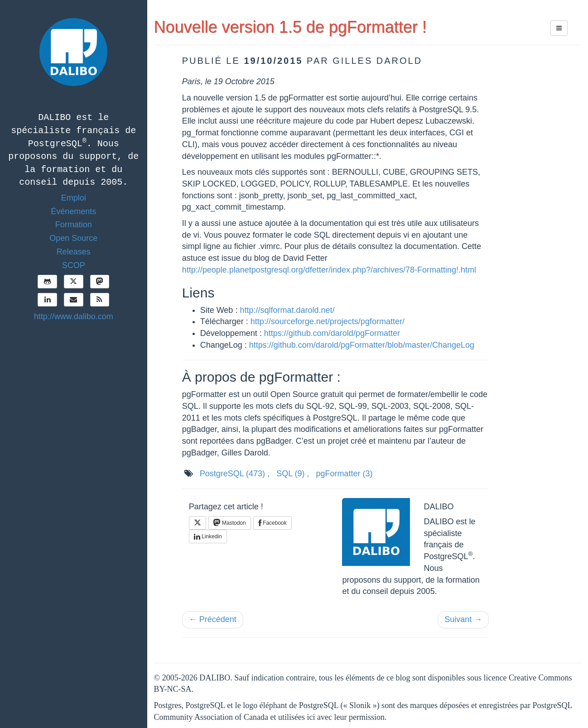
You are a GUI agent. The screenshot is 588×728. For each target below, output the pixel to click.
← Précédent (213, 619)
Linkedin (208, 536)
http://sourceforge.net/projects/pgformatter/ (328, 321)
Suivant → (463, 619)
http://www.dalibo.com (74, 316)
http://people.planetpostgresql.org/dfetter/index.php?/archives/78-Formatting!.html (329, 270)
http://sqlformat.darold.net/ (287, 310)
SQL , (293, 474)
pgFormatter (345, 474)
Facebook (272, 523)
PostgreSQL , (235, 474)
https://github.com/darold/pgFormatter (332, 333)
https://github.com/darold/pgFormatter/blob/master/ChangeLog (362, 345)
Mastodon (230, 522)
